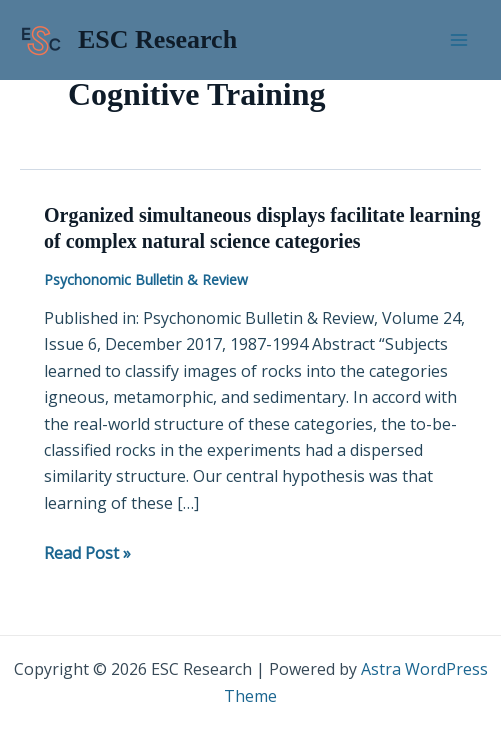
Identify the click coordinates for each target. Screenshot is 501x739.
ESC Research (157, 39)
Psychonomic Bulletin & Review (146, 279)
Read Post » (87, 552)
